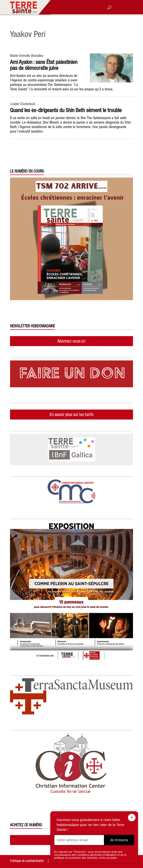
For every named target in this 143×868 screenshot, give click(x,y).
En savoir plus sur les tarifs (71, 414)
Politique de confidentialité (27, 861)
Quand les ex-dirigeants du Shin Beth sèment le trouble (66, 110)
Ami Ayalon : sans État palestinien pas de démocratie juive (44, 65)
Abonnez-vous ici (71, 341)
